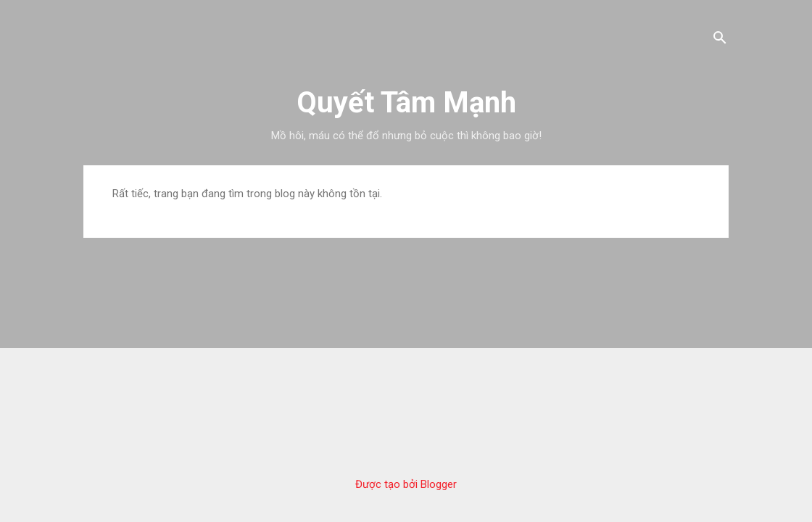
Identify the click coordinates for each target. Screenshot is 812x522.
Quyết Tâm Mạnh (406, 103)
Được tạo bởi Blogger (406, 484)
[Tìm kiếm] (720, 40)
